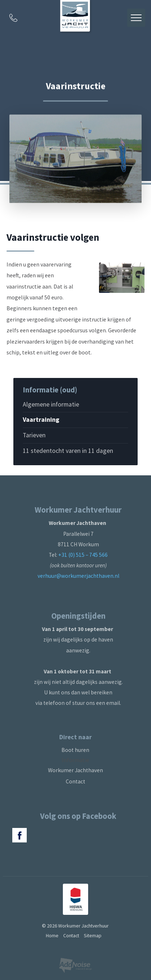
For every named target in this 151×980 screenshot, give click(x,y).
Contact (75, 781)
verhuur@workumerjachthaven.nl (78, 576)
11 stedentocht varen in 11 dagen (68, 451)
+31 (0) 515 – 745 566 (83, 555)
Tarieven (34, 435)
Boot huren (75, 750)
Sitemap (93, 935)
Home (52, 935)
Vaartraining (41, 420)
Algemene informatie (51, 404)
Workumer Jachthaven (75, 770)
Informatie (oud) (50, 390)
